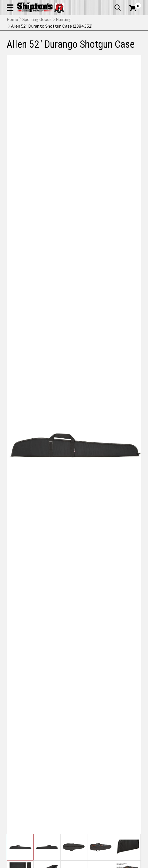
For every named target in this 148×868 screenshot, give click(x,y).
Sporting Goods (37, 20)
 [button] (118, 8)
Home (12, 20)
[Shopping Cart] (135, 8)
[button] (10, 8)
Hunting (63, 20)
